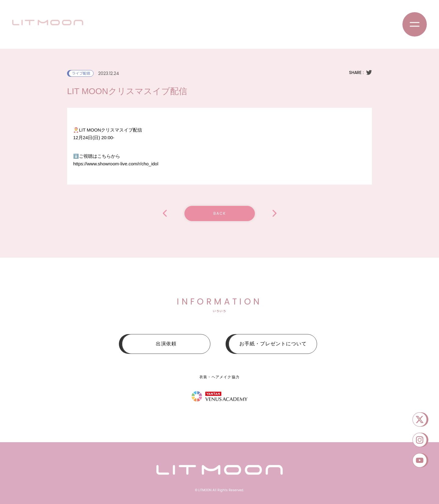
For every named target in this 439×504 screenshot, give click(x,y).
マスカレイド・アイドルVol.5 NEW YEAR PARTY (165, 213)
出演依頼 (166, 344)
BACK (220, 213)
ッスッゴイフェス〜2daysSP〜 (275, 213)
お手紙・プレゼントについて (273, 344)
